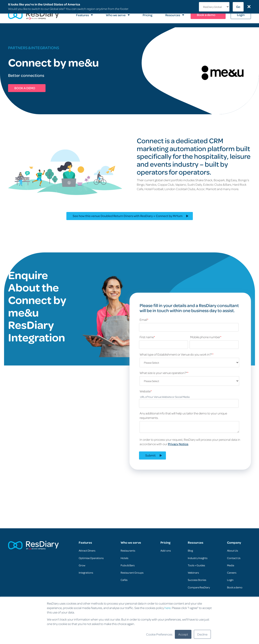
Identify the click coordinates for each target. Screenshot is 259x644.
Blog (190, 550)
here (168, 608)
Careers (232, 573)
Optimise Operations (91, 558)
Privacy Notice (178, 444)
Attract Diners (87, 550)
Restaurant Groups (132, 573)
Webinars (193, 573)
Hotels (124, 558)
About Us (232, 550)
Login (230, 580)
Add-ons (166, 550)
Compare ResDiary (199, 587)
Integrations (86, 573)
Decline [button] (202, 634)
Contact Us (234, 558)
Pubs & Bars (128, 565)
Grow (82, 565)
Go (238, 7)
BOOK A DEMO (25, 88)
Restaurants (128, 550)
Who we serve (131, 543)
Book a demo (235, 587)
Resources (196, 543)
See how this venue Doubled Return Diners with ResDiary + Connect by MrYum (128, 216)
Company (234, 543)
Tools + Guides (196, 565)
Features (85, 543)
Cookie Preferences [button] (159, 634)
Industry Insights (198, 558)
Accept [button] (183, 634)
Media (231, 565)
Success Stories (197, 580)
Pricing (165, 543)
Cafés (124, 580)
